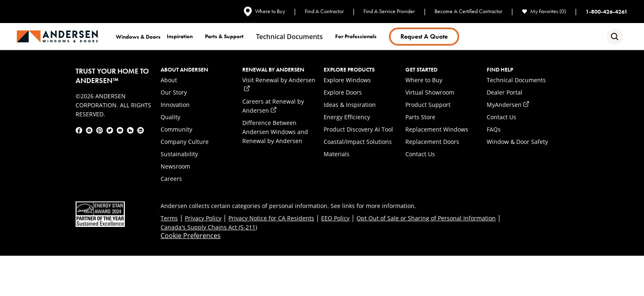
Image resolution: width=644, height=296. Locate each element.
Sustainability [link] (179, 154)
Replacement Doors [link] (432, 142)
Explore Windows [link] (347, 80)
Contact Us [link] (420, 154)
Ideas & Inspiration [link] (350, 105)
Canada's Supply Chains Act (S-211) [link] (209, 227)
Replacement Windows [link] (437, 129)
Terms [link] (169, 218)
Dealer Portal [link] (505, 92)
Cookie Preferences (191, 236)
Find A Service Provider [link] (389, 11)
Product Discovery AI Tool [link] (358, 129)
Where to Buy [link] (264, 12)
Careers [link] (171, 179)
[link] (57, 36)
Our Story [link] (174, 92)
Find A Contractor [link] (324, 11)
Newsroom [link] (175, 166)
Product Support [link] (428, 105)
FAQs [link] (494, 129)
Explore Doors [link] (343, 92)
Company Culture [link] (185, 142)
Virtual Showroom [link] (430, 92)
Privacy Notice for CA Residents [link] (271, 218)
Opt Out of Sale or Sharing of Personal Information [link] (426, 218)
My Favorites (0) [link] (544, 11)
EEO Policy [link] (335, 218)
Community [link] (176, 129)
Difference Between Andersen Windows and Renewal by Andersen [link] (275, 132)
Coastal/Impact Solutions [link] (358, 142)
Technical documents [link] (289, 37)
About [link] (169, 80)
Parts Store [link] (420, 117)
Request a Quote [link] (424, 36)
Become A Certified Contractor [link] (468, 11)
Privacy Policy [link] (203, 218)
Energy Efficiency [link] (347, 117)
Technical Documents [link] (516, 80)
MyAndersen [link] (508, 105)
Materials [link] (337, 154)
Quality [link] (170, 117)
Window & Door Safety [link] (517, 142)
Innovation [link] (175, 105)
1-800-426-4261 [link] (607, 12)
